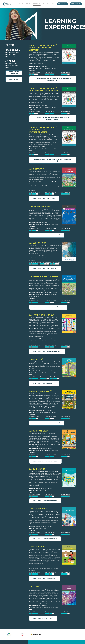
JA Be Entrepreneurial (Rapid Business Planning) (44, 90)
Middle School (12, 55)
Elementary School (13, 53)
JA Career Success (40, 206)
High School (11, 57)
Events (46, 4)
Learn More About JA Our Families (45, 461)
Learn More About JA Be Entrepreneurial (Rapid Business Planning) (53, 119)
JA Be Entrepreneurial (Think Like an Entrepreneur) (43, 130)
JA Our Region (38, 509)
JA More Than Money (42, 315)
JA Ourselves (37, 547)
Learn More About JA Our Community (47, 423)
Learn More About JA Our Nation (45, 501)
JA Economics (38, 243)
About (27, 4)
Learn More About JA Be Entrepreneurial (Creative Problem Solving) (53, 79)
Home (21, 4)
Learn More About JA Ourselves (45, 578)
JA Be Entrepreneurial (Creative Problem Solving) (43, 48)
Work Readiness (12, 68)
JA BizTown (37, 169)
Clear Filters (14, 79)
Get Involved (76, 4)
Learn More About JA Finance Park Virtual (48, 307)
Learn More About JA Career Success (47, 235)
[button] (30, 4)
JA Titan (35, 586)
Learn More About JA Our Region (45, 539)
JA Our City (36, 359)
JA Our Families (39, 431)
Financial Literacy (13, 64)
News (53, 4)
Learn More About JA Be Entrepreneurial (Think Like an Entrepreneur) (53, 160)
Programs (37, 4)
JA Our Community (40, 391)
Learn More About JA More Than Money (47, 351)
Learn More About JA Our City (44, 383)
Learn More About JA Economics (45, 268)
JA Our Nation (38, 469)
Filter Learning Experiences (14, 73)
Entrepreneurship (13, 66)
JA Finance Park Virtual (44, 276)
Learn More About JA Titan (43, 618)
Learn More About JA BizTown (44, 198)
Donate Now (62, 4)
